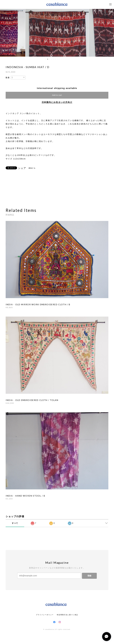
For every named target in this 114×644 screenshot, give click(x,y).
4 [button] (52, 59)
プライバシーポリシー (45, 615)
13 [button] (69, 59)
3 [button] (50, 59)
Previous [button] (4, 33)
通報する (32, 168)
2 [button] (48, 59)
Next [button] (110, 33)
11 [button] (65, 59)
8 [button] (59, 59)
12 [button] (67, 59)
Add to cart (57, 95)
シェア (22, 168)
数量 (8, 78)
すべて (15, 523)
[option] (57, 33)
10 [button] (63, 59)
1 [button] (46, 59)
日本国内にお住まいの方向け (57, 102)
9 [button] (61, 59)
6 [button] (55, 59)
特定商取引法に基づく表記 (67, 615)
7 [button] (57, 59)
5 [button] (53, 59)
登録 (89, 576)
